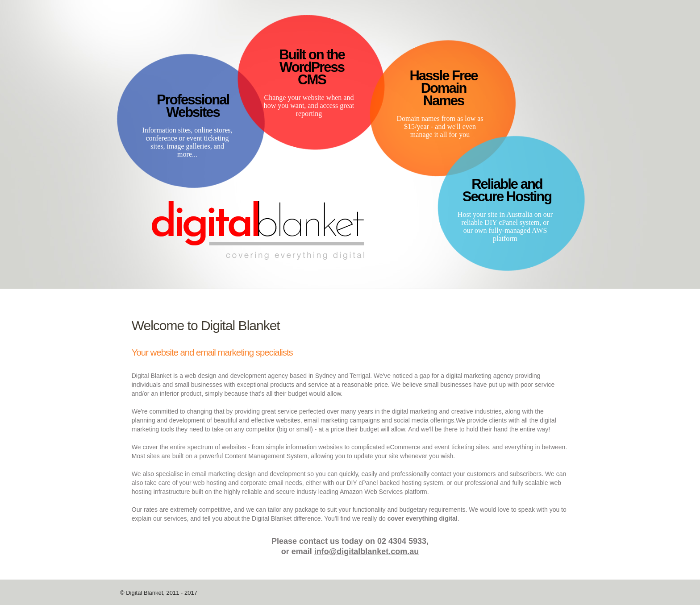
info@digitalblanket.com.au (367, 551)
